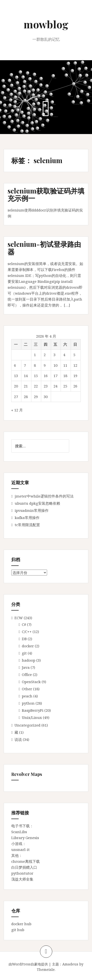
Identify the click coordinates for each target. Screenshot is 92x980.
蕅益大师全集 (22, 879)
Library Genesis (25, 838)
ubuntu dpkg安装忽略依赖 (37, 503)
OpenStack (31, 682)
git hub (18, 930)
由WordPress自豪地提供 (28, 964)
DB (24, 639)
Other (27, 689)
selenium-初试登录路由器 (44, 248)
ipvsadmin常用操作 (32, 510)
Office (27, 674)
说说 (18, 739)
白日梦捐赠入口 (24, 867)
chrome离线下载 (26, 861)
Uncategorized (27, 725)
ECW (19, 618)
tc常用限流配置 (27, 525)
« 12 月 (17, 410)
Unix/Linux (32, 717)
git (24, 653)
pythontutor (22, 873)
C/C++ (27, 632)
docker (28, 646)
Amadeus (70, 964)
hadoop (29, 660)
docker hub (21, 924)
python (28, 703)
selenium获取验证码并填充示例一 (46, 194)
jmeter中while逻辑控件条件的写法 (44, 496)
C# (24, 624)
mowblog (46, 24)
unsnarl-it (20, 849)
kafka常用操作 (27, 518)
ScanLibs (19, 832)
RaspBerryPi (33, 710)
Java (26, 667)
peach (27, 696)
